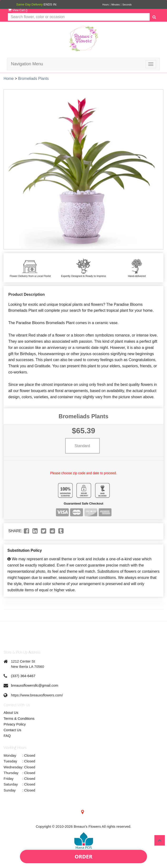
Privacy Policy (15, 724)
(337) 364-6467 (23, 676)
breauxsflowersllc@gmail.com (35, 685)
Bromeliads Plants (33, 79)
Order (84, 856)
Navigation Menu (27, 64)
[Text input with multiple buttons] (79, 17)
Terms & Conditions (19, 718)
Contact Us (12, 730)
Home (9, 79)
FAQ (7, 736)
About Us (11, 712)
